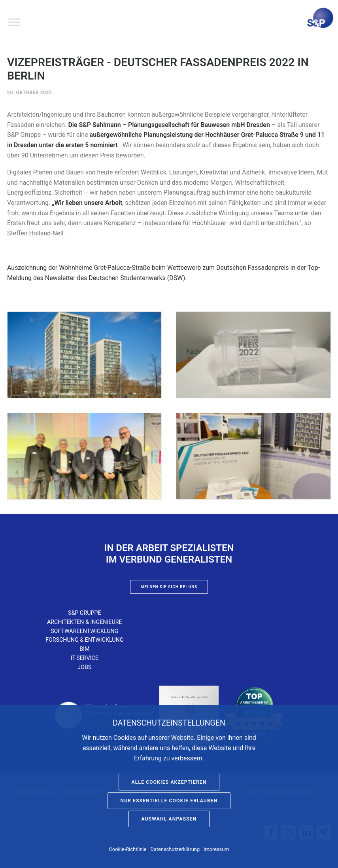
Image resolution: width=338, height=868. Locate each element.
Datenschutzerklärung (175, 849)
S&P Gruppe (85, 613)
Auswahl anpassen (169, 819)
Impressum (216, 849)
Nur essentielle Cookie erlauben (169, 801)
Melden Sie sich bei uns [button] (169, 587)
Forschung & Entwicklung (84, 640)
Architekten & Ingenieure (85, 622)
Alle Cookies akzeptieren (169, 782)
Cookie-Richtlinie (128, 849)
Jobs (84, 667)
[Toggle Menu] (14, 22)
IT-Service (85, 658)
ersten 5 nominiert (92, 145)
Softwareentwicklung (84, 631)
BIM (84, 649)
